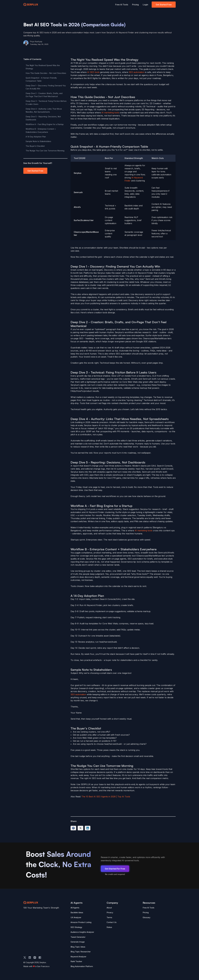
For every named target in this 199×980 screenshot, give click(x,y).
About (109, 908)
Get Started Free (164, 5)
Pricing (135, 5)
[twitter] (25, 958)
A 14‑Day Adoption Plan (36, 137)
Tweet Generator (78, 937)
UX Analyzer (76, 917)
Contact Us (112, 922)
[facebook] (40, 958)
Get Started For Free (115, 869)
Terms (109, 917)
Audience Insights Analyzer (82, 932)
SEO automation (137, 72)
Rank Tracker (76, 961)
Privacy (110, 912)
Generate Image (78, 942)
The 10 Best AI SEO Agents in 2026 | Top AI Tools (106, 797)
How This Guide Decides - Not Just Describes (46, 73)
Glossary (146, 917)
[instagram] (35, 958)
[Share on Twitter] (80, 828)
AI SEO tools (93, 72)
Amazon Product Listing (81, 922)
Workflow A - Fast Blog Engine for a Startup (45, 124)
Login (145, 5)
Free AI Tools (122, 5)
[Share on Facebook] (73, 828)
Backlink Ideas (77, 912)
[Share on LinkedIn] (88, 828)
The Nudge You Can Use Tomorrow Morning (45, 151)
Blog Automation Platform (82, 966)
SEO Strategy (76, 927)
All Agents (75, 908)
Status (109, 927)
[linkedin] (30, 958)
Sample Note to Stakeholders (38, 141)
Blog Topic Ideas (78, 947)
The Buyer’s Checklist (35, 146)
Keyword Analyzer (78, 957)
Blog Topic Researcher (81, 952)
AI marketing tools (110, 113)
